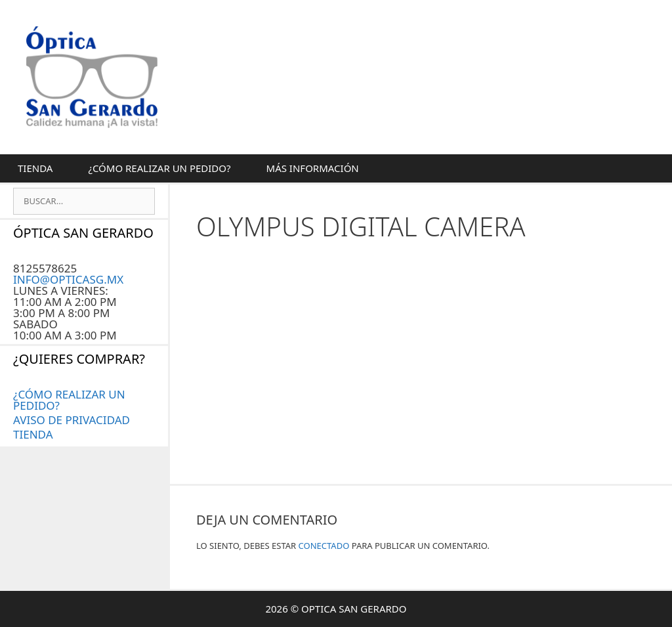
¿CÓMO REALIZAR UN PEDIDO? (159, 168)
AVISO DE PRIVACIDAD (72, 420)
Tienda (35, 168)
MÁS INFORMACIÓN (313, 168)
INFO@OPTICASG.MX (68, 279)
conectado (324, 546)
